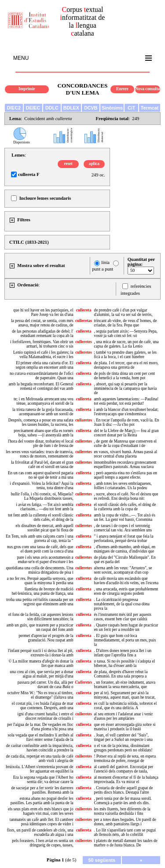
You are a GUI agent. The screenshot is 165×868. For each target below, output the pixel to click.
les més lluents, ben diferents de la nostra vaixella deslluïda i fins (122, 811)
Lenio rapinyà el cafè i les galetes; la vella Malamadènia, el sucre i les (43, 355)
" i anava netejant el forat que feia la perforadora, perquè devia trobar (123, 538)
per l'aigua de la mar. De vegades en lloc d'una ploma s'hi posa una (40, 727)
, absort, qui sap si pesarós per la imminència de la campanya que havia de (125, 388)
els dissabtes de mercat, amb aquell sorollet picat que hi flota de (45, 528)
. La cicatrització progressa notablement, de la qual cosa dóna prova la (121, 604)
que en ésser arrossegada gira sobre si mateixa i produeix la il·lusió (125, 727)
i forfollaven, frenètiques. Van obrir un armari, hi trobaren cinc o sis (42, 344)
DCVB (91, 108)
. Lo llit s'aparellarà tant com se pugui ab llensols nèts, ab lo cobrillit (125, 832)
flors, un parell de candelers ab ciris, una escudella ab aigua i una (40, 832)
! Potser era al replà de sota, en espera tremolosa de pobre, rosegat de (125, 758)
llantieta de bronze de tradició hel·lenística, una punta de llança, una (43, 591)
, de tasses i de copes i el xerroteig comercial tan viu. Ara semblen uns (123, 528)
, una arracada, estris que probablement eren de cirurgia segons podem (126, 591)
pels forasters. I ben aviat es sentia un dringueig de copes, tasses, (42, 843)
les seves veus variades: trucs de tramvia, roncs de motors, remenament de (40, 454)
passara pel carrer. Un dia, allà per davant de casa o (46, 685)
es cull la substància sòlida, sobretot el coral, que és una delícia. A (125, 706)
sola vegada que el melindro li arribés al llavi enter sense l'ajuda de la (41, 737)
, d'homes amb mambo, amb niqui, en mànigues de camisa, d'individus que (125, 549)
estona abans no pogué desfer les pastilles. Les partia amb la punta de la (42, 801)
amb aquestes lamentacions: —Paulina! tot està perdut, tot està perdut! (126, 401)
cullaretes (84, 420)
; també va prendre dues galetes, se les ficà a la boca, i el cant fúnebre (125, 355)
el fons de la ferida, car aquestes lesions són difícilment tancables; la (41, 617)
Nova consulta (147, 89)
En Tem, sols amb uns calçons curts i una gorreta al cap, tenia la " (39, 538)
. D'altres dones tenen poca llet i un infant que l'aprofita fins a (123, 653)
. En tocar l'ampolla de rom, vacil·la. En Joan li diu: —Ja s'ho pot (126, 422)
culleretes (84, 342)
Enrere (122, 89)
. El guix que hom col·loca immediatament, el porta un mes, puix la (125, 640)
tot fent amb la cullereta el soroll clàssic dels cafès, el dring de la (40, 517)
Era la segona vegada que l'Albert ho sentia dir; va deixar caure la (43, 780)
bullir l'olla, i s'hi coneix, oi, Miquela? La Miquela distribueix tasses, (42, 496)
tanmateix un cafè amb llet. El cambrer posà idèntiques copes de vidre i (42, 822)
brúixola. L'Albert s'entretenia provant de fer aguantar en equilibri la (39, 769)
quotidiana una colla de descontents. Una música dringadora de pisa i (40, 570)
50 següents (102, 860)
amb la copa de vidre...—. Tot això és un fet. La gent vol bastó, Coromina (124, 517)
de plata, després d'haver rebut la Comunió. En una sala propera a (121, 674)
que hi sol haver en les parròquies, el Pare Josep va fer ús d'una (43, 312)
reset (68, 164)
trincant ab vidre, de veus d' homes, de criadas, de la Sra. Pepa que (125, 323)
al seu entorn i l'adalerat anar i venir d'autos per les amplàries (123, 716)
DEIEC (33, 108)
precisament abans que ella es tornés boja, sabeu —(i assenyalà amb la (43, 433)
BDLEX (71, 108)
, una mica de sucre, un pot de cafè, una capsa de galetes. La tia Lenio (126, 344)
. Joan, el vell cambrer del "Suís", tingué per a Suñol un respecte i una (123, 737)
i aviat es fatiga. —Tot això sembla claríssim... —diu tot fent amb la (44, 507)
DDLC (52, 108)
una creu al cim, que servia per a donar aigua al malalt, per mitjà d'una (41, 674)
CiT (131, 108)
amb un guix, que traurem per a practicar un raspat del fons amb (40, 627)
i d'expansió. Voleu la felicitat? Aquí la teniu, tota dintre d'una (42, 486)
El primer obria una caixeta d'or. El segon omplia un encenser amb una (45, 365)
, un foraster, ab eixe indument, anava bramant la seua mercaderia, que (125, 685)
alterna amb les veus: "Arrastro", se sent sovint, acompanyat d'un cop (123, 570)
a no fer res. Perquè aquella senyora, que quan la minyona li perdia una (40, 581)
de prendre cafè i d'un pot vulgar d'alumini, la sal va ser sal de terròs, (123, 312)
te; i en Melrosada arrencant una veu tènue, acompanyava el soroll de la (44, 401)
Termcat (150, 108)
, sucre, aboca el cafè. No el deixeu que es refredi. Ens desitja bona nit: (126, 496)
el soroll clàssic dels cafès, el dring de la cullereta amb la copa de (125, 507)
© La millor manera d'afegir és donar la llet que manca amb (41, 663)
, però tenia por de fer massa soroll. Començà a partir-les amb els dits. (123, 801)
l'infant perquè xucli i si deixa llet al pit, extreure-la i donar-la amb (41, 653)
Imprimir (27, 89)
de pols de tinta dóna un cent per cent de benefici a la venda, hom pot (124, 376)
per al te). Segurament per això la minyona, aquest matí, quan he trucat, (125, 695)
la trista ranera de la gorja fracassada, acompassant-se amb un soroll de (43, 412)
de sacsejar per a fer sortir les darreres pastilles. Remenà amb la (42, 790)
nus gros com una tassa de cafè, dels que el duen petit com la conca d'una (40, 549)
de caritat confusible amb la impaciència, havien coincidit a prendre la (40, 748)
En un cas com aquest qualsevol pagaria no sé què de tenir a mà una (41, 475)
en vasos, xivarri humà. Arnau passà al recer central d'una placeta (125, 454)
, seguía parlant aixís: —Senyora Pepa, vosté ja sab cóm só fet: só (125, 333)
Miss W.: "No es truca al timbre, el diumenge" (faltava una (40, 695)
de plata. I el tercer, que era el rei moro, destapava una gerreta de (126, 365)
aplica (94, 164)
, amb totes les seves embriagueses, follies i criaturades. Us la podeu (123, 486)
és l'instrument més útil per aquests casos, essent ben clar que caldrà (122, 617)
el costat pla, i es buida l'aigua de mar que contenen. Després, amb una (43, 706)
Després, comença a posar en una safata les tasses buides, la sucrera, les (41, 422)
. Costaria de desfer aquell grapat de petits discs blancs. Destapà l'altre (123, 790)
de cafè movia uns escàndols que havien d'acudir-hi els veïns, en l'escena (126, 581)
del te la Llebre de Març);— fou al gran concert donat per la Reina (126, 433)
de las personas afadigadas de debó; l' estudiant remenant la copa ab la (42, 333)
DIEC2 (14, 108)
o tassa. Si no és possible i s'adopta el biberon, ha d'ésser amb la (124, 663)
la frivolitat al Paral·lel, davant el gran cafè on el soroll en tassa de (42, 465)
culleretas (84, 321)
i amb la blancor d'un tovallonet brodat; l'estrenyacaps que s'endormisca (126, 412)
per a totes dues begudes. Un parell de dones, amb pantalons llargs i (125, 822)
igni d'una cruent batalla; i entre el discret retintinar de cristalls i (46, 716)
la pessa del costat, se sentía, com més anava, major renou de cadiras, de (42, 323)
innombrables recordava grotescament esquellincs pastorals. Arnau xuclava (125, 465)
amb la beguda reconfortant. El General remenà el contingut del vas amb (41, 386)
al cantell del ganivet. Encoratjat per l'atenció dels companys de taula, (123, 769)
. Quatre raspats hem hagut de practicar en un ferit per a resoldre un (126, 627)
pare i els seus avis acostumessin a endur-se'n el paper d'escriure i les (45, 560)
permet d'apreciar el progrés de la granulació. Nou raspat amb (46, 638)
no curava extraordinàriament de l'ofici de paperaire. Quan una (42, 376)
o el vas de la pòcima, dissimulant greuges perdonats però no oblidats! (123, 748)
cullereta (84, 310)
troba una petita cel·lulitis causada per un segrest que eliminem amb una (40, 602)
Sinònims (112, 108)
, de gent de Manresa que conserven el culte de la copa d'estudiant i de (125, 443)
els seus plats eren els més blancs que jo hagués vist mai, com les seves (41, 811)
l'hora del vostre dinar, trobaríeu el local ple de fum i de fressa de (41, 443)
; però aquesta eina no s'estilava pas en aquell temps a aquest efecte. (125, 475)
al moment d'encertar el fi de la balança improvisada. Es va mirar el (126, 780)
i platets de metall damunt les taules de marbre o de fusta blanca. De (125, 843)
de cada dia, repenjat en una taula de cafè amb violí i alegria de (40, 758)
